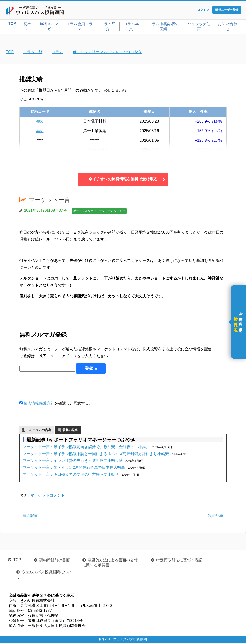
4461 (40, 132)
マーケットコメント (48, 496)
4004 (40, 151)
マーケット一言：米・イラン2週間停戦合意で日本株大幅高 (74, 468)
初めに (27, 27)
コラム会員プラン (79, 27)
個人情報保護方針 (39, 404)
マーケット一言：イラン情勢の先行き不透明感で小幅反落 (73, 462)
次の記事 (216, 517)
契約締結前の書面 (55, 561)
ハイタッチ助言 (199, 27)
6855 (40, 122)
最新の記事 (70, 431)
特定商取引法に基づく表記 (179, 561)
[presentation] (56, 388)
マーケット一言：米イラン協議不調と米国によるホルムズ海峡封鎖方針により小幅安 (96, 455)
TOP (12, 25)
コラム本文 (131, 27)
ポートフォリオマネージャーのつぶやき (99, 212)
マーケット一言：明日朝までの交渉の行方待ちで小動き (71, 475)
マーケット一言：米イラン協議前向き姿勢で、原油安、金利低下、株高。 (86, 448)
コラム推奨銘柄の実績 (163, 27)
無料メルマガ (49, 27)
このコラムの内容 (39, 431)
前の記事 (30, 517)
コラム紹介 (108, 27)
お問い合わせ (228, 27)
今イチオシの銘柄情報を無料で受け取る (123, 180)
